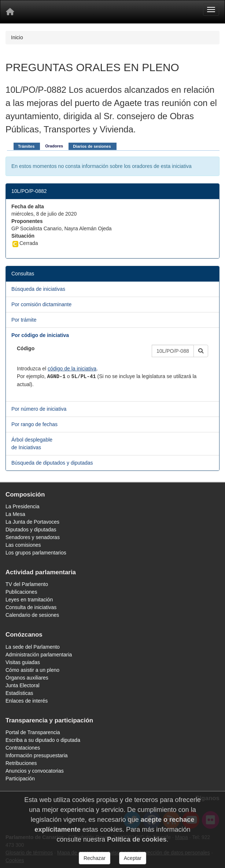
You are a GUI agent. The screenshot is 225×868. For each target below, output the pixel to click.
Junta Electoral (23, 685)
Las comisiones (23, 545)
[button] (201, 351)
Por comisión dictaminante (41, 304)
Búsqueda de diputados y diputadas (52, 463)
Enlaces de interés (27, 701)
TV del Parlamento (27, 584)
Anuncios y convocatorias (35, 771)
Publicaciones (21, 592)
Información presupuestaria (37, 755)
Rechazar (95, 858)
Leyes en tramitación (29, 600)
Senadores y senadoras (33, 537)
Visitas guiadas (23, 662)
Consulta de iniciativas (31, 607)
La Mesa (15, 514)
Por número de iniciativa (39, 409)
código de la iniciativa (72, 369)
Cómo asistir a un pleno (32, 670)
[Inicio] (10, 12)
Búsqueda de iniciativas (38, 289)
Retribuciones (21, 763)
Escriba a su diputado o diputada (43, 740)
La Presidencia (23, 506)
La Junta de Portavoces (32, 522)
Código (26, 348)
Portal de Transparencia (33, 732)
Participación (20, 779)
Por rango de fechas (34, 424)
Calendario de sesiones (32, 615)
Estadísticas (19, 693)
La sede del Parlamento (33, 647)
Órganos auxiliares (27, 678)
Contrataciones (23, 748)
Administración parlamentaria (39, 655)
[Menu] (211, 10)
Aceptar (133, 858)
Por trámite (24, 320)
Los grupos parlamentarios (36, 553)
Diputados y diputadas (31, 530)
